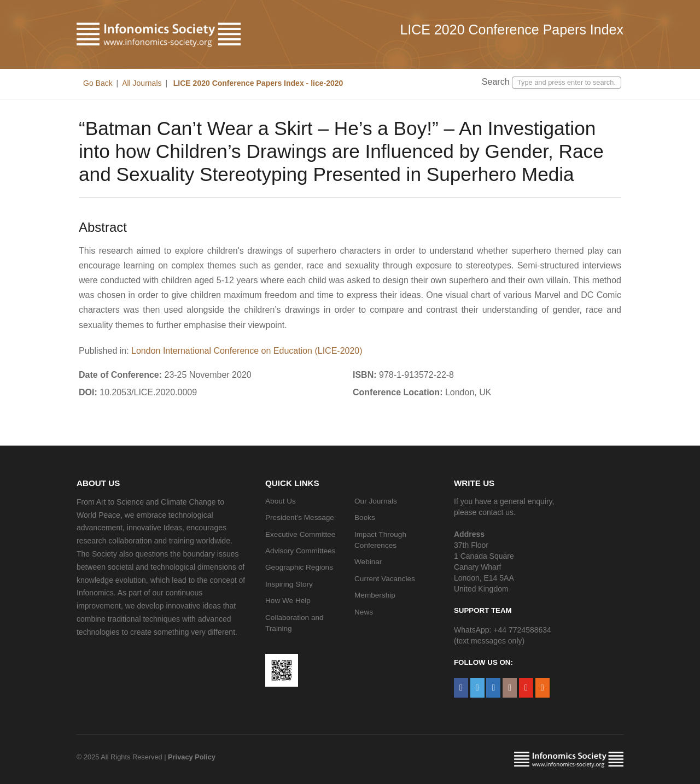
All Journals (142, 83)
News (364, 612)
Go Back (98, 83)
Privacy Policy (192, 757)
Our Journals (376, 501)
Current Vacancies (385, 579)
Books (365, 517)
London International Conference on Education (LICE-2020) (247, 351)
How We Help (288, 601)
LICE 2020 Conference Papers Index (512, 30)
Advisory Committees (300, 551)
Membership (375, 595)
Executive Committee (300, 534)
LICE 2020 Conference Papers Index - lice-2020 (257, 83)
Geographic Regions (299, 567)
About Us (281, 501)
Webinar (368, 562)
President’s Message (300, 517)
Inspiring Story (289, 584)
